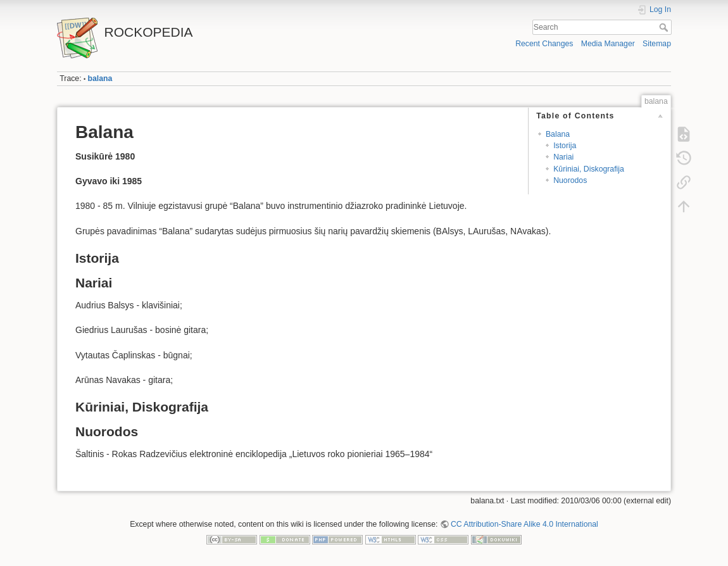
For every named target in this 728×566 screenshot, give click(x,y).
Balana (558, 134)
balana (100, 79)
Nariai (563, 157)
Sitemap (657, 44)
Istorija (565, 146)
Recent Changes (544, 44)
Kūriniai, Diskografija (589, 169)
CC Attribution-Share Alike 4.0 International (524, 524)
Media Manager (608, 44)
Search (665, 27)
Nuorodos (570, 180)
